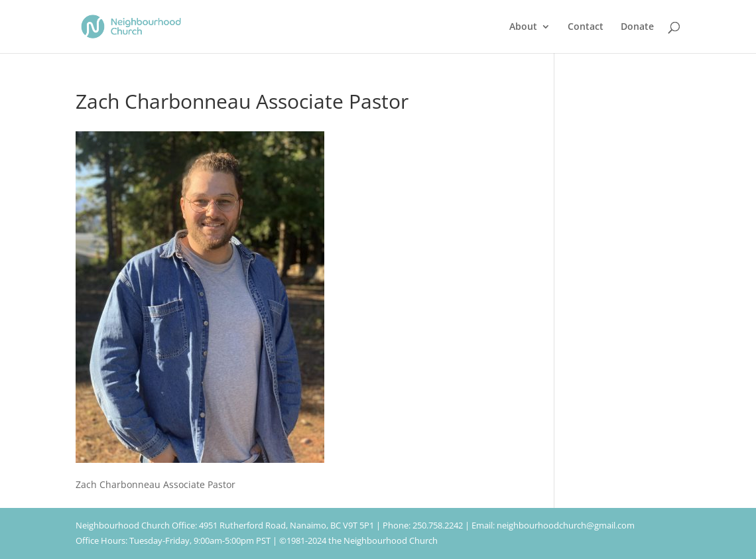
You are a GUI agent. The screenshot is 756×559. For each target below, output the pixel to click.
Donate (637, 27)
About (523, 27)
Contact (586, 27)
